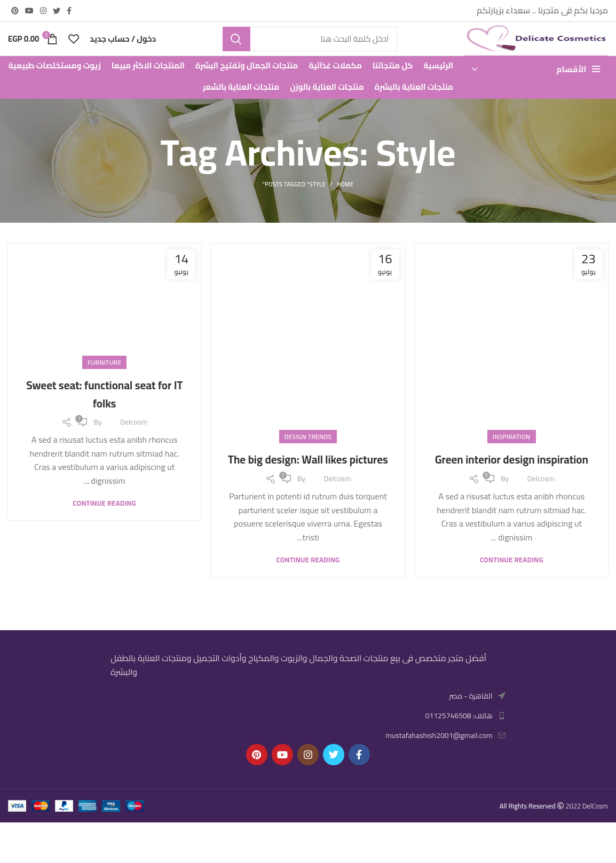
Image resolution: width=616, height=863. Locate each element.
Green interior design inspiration (512, 491)
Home (345, 207)
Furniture (104, 385)
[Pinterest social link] (15, 11)
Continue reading (512, 601)
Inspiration (511, 460)
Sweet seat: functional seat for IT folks (105, 416)
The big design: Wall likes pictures (308, 491)
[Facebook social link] (69, 11)
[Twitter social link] (57, 11)
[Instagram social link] (43, 11)
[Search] (310, 51)
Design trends (308, 460)
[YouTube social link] (29, 11)
